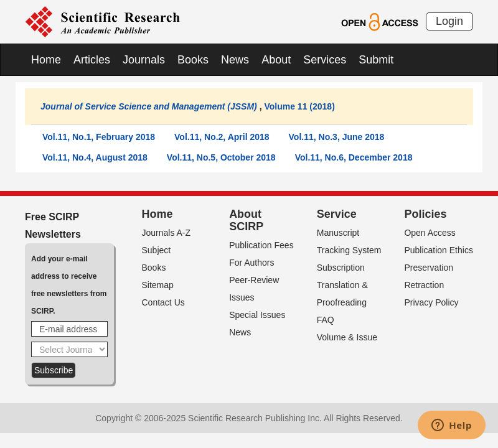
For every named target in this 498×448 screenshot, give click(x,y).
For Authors (251, 263)
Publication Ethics (439, 250)
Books (193, 60)
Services (325, 60)
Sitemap (158, 285)
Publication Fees (261, 245)
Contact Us (163, 302)
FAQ (326, 320)
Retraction (424, 285)
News (235, 60)
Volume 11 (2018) (299, 106)
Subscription (341, 268)
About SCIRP (246, 220)
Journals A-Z (167, 233)
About (276, 60)
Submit (376, 60)
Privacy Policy (431, 302)
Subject (157, 250)
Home (46, 60)
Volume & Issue (347, 337)
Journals (144, 60)
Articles (92, 60)
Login (449, 21)
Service (337, 214)
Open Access (430, 233)
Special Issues (257, 315)
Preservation (429, 268)
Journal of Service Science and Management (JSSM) (149, 106)
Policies (425, 214)
